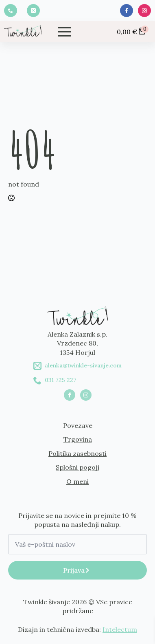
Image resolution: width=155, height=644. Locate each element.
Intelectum (120, 629)
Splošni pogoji (77, 467)
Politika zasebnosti (77, 453)
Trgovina (78, 439)
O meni (77, 481)
